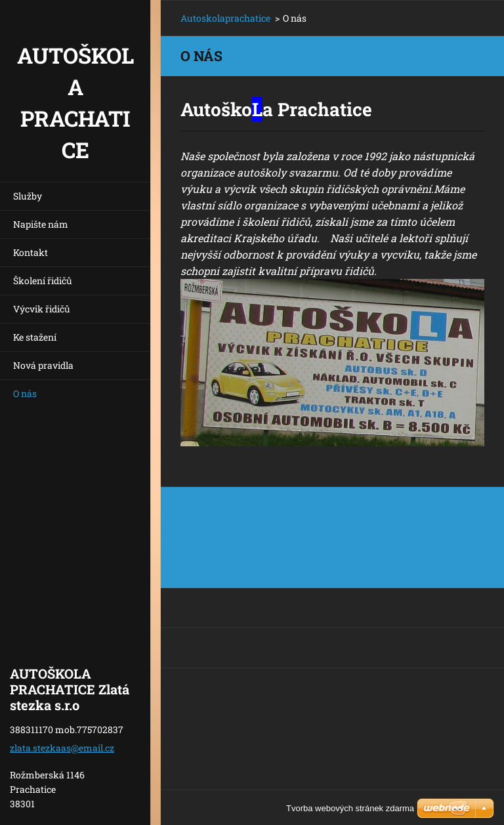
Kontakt (31, 252)
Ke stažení (35, 337)
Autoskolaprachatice (225, 18)
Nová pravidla (43, 365)
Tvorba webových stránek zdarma (350, 808)
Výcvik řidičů (42, 309)
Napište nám (41, 224)
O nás (25, 393)
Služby (28, 196)
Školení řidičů (43, 281)
